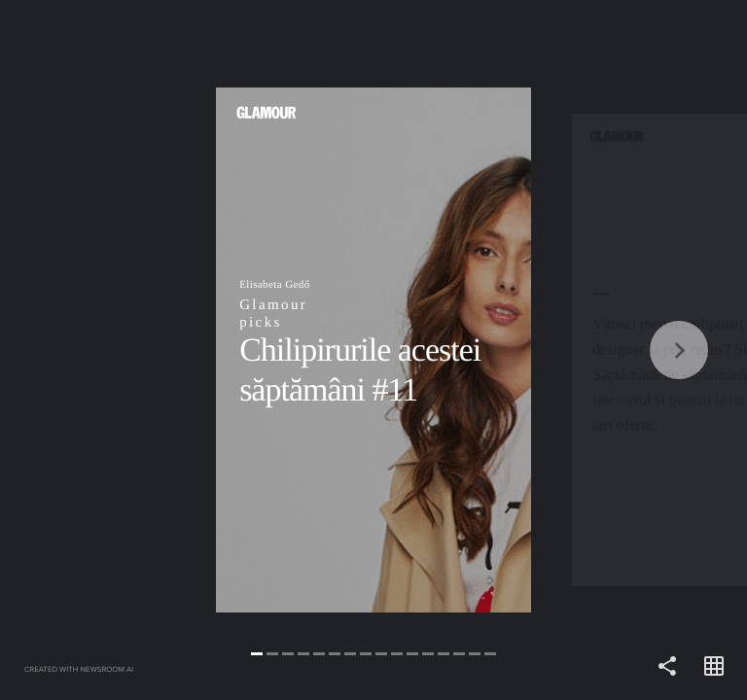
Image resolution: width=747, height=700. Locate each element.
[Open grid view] (714, 667)
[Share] (667, 667)
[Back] (187, 350)
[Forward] (560, 350)
